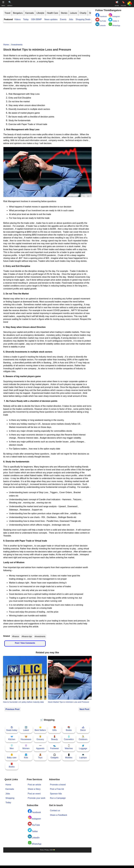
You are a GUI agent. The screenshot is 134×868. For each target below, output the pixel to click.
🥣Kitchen (12, 738)
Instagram (34, 818)
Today (26, 19)
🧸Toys (40, 756)
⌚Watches (69, 747)
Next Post (84, 709)
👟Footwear (55, 747)
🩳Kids (26, 756)
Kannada (30, 13)
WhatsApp (35, 843)
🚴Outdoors (83, 738)
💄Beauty (55, 738)
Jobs (71, 19)
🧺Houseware (26, 738)
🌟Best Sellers (40, 729)
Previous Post (12, 709)
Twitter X (114, 20)
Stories (64, 13)
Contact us (55, 810)
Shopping (10, 798)
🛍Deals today (12, 729)
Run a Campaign (58, 798)
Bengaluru (18, 13)
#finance (16, 636)
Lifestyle (40, 13)
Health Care (53, 13)
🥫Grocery (40, 738)
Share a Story (34, 789)
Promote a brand (58, 785)
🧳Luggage (83, 747)
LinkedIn (34, 837)
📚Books (69, 729)
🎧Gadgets (54, 756)
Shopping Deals (83, 19)
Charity (83, 13)
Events (63, 19)
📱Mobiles (69, 756)
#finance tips (27, 636)
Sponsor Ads (56, 794)
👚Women (26, 747)
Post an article (34, 785)
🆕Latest (26, 729)
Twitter (33, 830)
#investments (40, 636)
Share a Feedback (59, 815)
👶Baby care (12, 756)
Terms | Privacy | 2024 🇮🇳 (47, 850)
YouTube (34, 824)
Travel (7, 13)
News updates (51, 19)
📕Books (12, 765)
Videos (17, 19)
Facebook (34, 811)
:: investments (16, 45)
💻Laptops (83, 756)
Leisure (74, 13)
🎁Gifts (55, 729)
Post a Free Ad (57, 789)
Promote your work (37, 798)
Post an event (34, 794)
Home (6, 45)
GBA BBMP (36, 19)
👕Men (12, 747)
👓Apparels (40, 747)
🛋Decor (83, 729)
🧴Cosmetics (69, 738)
